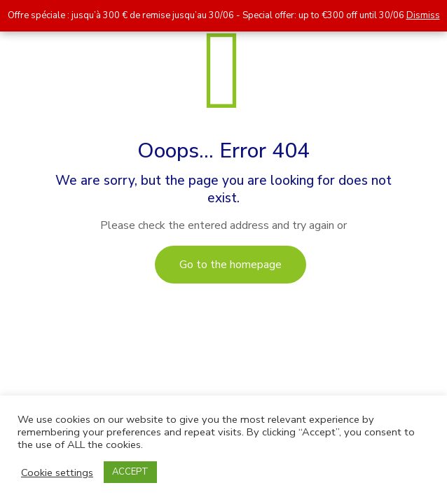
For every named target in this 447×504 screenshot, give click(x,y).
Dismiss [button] (423, 15)
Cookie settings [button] (57, 472)
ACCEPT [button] (130, 472)
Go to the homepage (231, 265)
